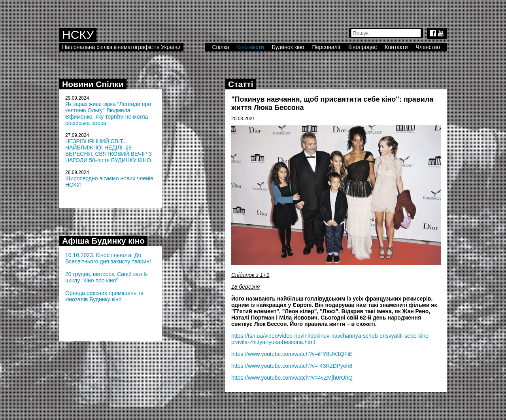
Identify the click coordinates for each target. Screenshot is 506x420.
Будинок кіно (288, 47)
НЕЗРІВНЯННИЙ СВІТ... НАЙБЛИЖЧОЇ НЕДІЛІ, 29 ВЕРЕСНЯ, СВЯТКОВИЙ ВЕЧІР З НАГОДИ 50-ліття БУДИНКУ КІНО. (109, 151)
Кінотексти (251, 47)
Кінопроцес (363, 47)
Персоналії (326, 47)
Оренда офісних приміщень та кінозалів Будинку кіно (104, 296)
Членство (428, 47)
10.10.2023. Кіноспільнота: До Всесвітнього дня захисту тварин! (108, 258)
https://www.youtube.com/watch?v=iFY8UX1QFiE (292, 354)
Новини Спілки (93, 84)
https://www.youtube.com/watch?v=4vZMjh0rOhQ (292, 378)
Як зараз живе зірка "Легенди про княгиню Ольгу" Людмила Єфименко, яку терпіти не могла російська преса (108, 114)
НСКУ (78, 35)
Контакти (396, 47)
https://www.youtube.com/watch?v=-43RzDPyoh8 (292, 366)
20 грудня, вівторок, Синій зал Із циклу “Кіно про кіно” (106, 277)
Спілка (220, 47)
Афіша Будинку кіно (103, 241)
